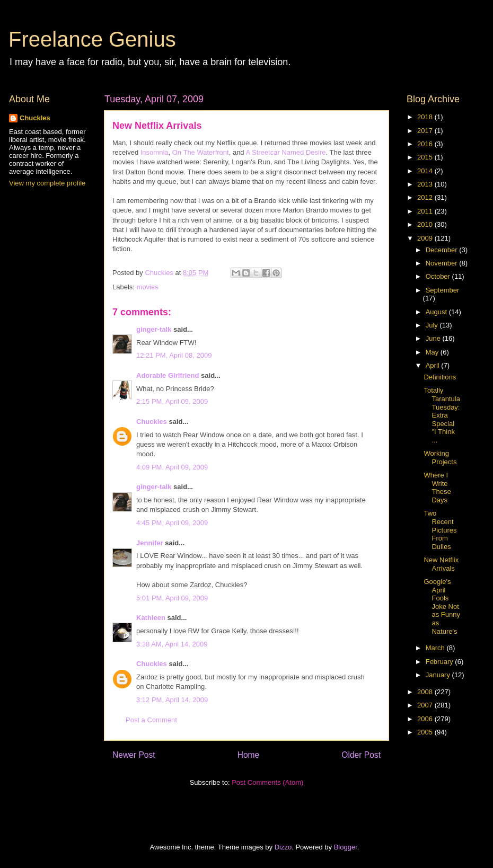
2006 (426, 719)
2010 (426, 224)
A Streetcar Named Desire (285, 152)
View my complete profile (47, 183)
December (443, 250)
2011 (426, 211)
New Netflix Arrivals (441, 564)
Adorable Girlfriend (168, 375)
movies (148, 287)
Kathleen (151, 618)
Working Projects (440, 458)
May (433, 352)
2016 (426, 144)
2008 (426, 692)
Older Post (361, 755)
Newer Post (134, 755)
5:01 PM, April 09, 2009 (172, 598)
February (441, 662)
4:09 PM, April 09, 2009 (172, 467)
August (437, 312)
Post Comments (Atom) (267, 782)
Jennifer (150, 543)
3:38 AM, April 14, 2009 (172, 644)
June (434, 338)
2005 (426, 732)
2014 (426, 171)
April (434, 365)
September (443, 290)
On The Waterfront (201, 152)
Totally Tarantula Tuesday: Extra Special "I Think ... (442, 415)
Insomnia (155, 152)
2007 (426, 705)
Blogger (346, 847)
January (439, 675)
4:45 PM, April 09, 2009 (172, 523)
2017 (426, 131)
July (433, 325)
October (439, 276)
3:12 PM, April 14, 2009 (172, 700)
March (436, 648)
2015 (426, 157)
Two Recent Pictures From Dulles (440, 530)
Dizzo (283, 847)
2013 (426, 184)
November (443, 263)
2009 (426, 238)
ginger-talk (154, 329)
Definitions (440, 377)
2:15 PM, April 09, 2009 (172, 401)
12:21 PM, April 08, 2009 (174, 355)
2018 (426, 117)
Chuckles (152, 422)
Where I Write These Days (437, 488)
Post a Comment (151, 720)
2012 (426, 197)
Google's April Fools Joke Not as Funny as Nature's (442, 606)
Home (249, 755)
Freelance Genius (92, 39)
